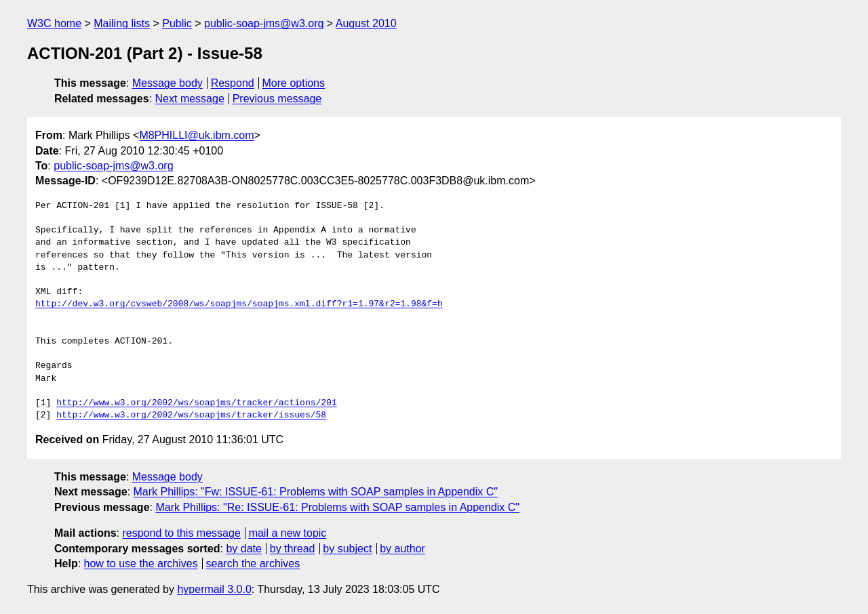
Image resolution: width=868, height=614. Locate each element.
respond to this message (181, 533)
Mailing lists (122, 23)
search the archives (253, 564)
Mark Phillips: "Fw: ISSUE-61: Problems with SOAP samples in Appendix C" (316, 492)
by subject (347, 549)
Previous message (277, 99)
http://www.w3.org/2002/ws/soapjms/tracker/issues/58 (191, 415)
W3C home (54, 23)
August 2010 (366, 23)
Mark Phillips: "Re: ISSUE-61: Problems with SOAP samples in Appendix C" (337, 507)
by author (402, 549)
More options (294, 83)
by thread (293, 549)
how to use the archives (141, 564)
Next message (190, 99)
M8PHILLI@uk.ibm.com (196, 135)
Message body (167, 83)
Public (177, 23)
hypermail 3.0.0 (214, 589)
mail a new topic (288, 533)
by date (243, 549)
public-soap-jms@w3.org (264, 23)
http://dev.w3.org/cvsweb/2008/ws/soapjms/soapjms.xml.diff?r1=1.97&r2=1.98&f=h (239, 304)
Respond (233, 83)
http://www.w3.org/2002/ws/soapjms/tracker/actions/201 (196, 403)
